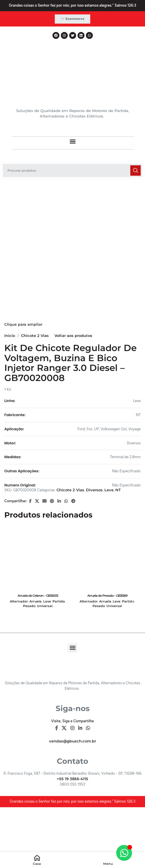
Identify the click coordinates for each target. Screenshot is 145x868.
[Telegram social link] (73, 501)
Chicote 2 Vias (35, 336)
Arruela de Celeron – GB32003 (38, 596)
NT (118, 490)
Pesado (29, 606)
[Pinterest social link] (52, 501)
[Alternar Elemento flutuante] (124, 853)
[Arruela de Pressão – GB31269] (108, 558)
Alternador (19, 601)
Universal (45, 606)
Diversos (94, 490)
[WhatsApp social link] (66, 501)
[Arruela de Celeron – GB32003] (38, 558)
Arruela (35, 601)
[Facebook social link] (30, 501)
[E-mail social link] (44, 501)
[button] (72, 142)
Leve (109, 490)
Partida (59, 601)
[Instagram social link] (72, 728)
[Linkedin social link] (59, 501)
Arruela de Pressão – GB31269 (107, 596)
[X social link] (37, 501)
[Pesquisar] (72, 170)
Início (10, 336)
